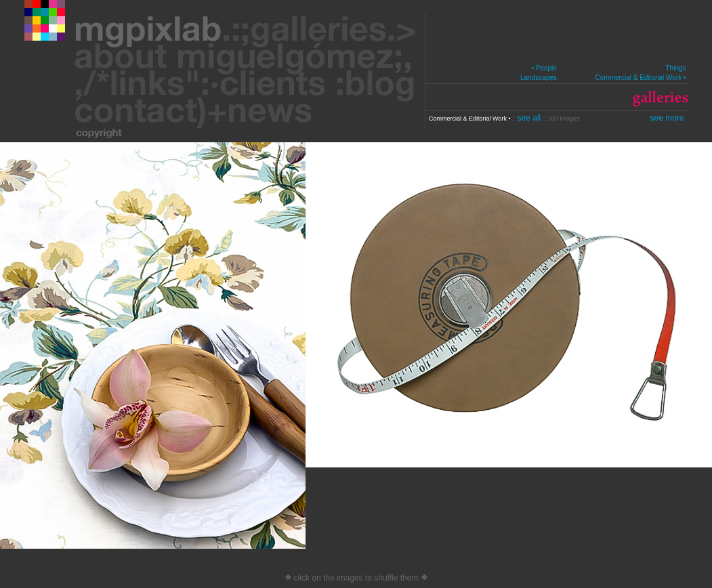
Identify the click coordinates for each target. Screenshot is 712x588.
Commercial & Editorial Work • (641, 78)
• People (544, 68)
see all (530, 118)
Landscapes (539, 78)
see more (667, 118)
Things (675, 68)
